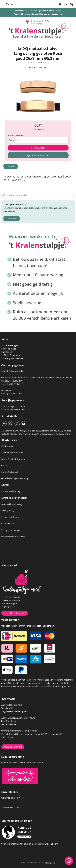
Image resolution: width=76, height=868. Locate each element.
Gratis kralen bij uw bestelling (15, 478)
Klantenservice (8, 446)
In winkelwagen (38, 148)
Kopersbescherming (11, 491)
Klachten (5, 485)
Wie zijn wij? (7, 708)
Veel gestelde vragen (11, 530)
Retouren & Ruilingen (11, 517)
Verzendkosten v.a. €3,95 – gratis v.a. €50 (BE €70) (37, 11)
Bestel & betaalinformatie (13, 459)
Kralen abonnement (13, 747)
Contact (5, 465)
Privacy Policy (8, 511)
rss (54, 863)
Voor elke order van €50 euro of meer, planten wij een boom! (30, 844)
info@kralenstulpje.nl (17, 371)
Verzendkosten (8, 524)
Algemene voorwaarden (12, 452)
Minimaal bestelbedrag (12, 504)
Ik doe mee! (12, 218)
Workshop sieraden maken (14, 536)
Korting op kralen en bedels (14, 498)
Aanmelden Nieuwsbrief (15, 613)
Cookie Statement (10, 472)
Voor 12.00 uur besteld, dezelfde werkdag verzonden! (38, 14)
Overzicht (11, 166)
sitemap (48, 863)
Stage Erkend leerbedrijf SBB (15, 711)
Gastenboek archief (11, 808)
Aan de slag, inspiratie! (12, 705)
